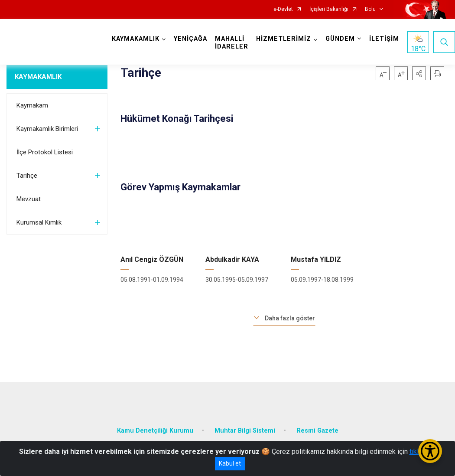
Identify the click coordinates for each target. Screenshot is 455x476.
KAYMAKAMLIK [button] (136, 39)
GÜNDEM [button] (340, 39)
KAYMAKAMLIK (38, 77)
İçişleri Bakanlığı (329, 9)
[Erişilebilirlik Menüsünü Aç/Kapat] (430, 451)
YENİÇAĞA (190, 39)
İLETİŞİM (384, 39)
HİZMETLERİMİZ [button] (284, 39)
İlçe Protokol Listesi (45, 152)
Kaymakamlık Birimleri (47, 129)
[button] (419, 73)
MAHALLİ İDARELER (232, 43)
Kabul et (230, 463)
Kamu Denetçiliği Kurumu (155, 431)
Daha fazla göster (290, 318)
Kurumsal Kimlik (39, 222)
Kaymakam (32, 105)
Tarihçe (27, 176)
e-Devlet (283, 9)
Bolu (370, 9)
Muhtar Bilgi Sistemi (245, 431)
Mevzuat (29, 199)
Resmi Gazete (317, 431)
